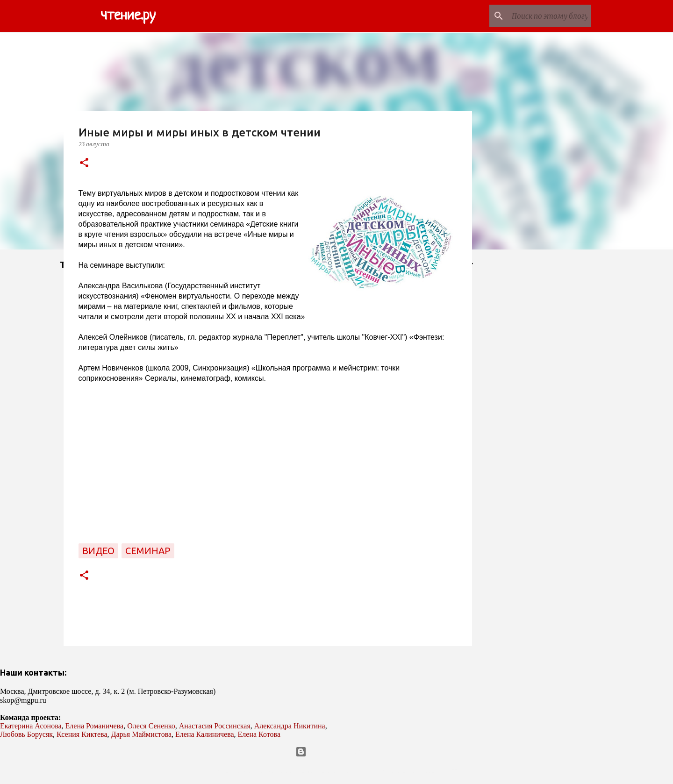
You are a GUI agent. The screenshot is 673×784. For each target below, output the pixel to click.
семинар (148, 551)
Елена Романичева (95, 726)
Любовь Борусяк (26, 734)
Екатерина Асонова (31, 726)
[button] (84, 163)
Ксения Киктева (82, 734)
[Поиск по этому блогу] (542, 16)
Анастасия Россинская (215, 726)
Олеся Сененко (151, 726)
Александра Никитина (290, 726)
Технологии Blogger (337, 752)
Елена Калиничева (205, 734)
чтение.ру (128, 16)
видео (98, 551)
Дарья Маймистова (142, 734)
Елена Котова (259, 734)
